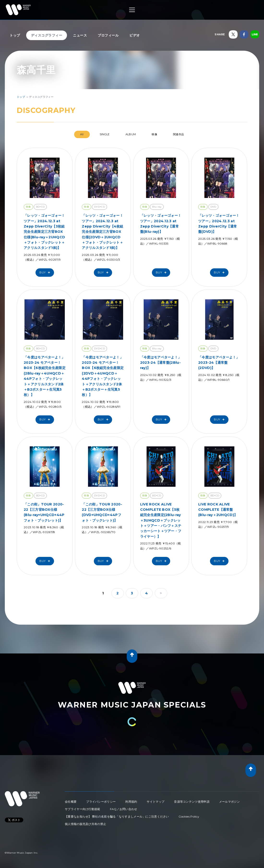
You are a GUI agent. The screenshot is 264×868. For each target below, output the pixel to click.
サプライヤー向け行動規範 (83, 809)
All (82, 134)
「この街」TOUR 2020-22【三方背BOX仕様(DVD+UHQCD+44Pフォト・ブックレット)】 (102, 512)
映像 (154, 134)
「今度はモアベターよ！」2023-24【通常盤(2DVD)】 (219, 363)
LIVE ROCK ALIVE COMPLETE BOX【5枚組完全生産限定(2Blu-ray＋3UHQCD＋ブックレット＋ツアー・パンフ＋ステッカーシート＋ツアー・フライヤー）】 (161, 520)
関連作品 (178, 134)
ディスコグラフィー (47, 35)
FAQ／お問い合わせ (124, 809)
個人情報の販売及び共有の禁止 (85, 824)
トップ (15, 35)
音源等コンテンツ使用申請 (192, 802)
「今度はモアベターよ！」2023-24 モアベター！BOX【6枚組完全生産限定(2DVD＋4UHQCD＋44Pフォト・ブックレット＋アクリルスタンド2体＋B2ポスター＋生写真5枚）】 (103, 376)
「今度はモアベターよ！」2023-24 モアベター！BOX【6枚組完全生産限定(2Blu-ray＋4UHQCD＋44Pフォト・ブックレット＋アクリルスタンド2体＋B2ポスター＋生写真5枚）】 (45, 376)
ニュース (80, 35)
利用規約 (131, 802)
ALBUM (131, 134)
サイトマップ (156, 802)
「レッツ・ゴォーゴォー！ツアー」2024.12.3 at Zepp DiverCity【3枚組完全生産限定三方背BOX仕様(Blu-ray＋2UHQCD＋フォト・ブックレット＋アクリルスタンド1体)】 (44, 232)
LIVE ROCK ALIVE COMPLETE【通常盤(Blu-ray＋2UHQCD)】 (218, 510)
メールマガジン (229, 802)
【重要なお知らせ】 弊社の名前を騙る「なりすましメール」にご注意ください (117, 816)
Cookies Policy (189, 816)
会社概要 (71, 802)
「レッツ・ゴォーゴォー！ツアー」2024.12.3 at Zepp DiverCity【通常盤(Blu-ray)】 (161, 224)
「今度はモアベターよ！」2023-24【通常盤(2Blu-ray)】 (161, 363)
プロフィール (108, 35)
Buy (46, 273)
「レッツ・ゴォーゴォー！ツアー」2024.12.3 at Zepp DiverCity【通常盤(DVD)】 (219, 224)
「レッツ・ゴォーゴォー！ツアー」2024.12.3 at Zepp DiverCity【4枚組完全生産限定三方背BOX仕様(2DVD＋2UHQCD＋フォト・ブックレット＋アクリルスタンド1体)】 (102, 232)
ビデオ (135, 35)
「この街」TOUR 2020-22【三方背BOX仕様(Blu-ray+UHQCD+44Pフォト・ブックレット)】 (44, 512)
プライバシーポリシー (101, 802)
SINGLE (105, 134)
